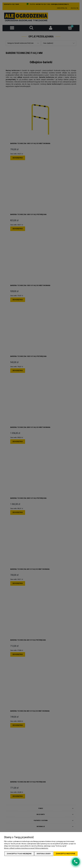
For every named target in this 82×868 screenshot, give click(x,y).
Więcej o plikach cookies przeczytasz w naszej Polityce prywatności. (26, 848)
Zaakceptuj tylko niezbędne (19, 854)
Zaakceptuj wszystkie (66, 854)
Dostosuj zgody (44, 854)
